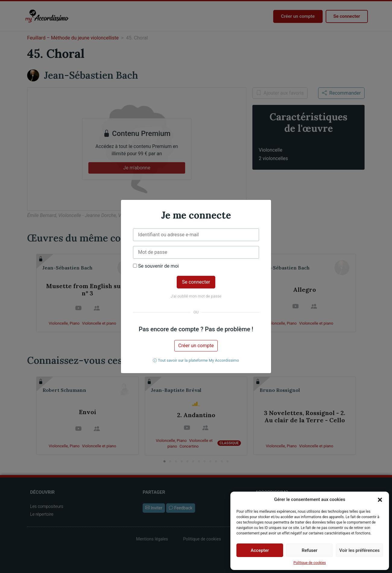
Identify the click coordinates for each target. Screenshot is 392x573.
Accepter (260, 550)
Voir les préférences (359, 550)
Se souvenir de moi (156, 266)
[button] (380, 499)
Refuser (309, 550)
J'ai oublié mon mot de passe (196, 296)
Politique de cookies (310, 563)
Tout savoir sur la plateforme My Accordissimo (196, 360)
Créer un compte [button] (196, 346)
